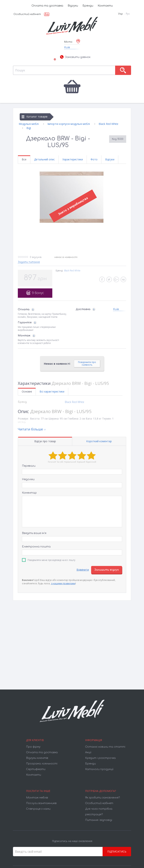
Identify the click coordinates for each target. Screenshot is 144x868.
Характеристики (73, 159)
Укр (120, 14)
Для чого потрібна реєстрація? (99, 812)
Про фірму (33, 747)
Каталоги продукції (99, 769)
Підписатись (117, 851)
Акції (88, 752)
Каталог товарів (34, 117)
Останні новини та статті (105, 747)
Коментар (29, 493)
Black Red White (72, 271)
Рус (128, 14)
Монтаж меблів (37, 798)
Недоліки (28, 479)
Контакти (105, 6)
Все (24, 159)
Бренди (88, 6)
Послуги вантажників (41, 803)
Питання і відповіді (99, 820)
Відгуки (73, 6)
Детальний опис (44, 159)
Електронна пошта (36, 547)
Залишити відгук (107, 570)
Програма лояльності (42, 764)
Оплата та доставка (47, 6)
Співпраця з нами (38, 809)
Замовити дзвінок (75, 57)
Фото (94, 159)
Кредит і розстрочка (100, 758)
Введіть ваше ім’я (34, 533)
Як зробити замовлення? (102, 798)
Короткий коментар (99, 441)
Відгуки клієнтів (37, 758)
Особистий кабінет (27, 14)
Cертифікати (36, 769)
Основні (27, 391)
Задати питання (29, 262)
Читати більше (30, 429)
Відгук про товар (45, 441)
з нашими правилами (63, 583)
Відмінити (83, 570)
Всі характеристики (52, 391)
